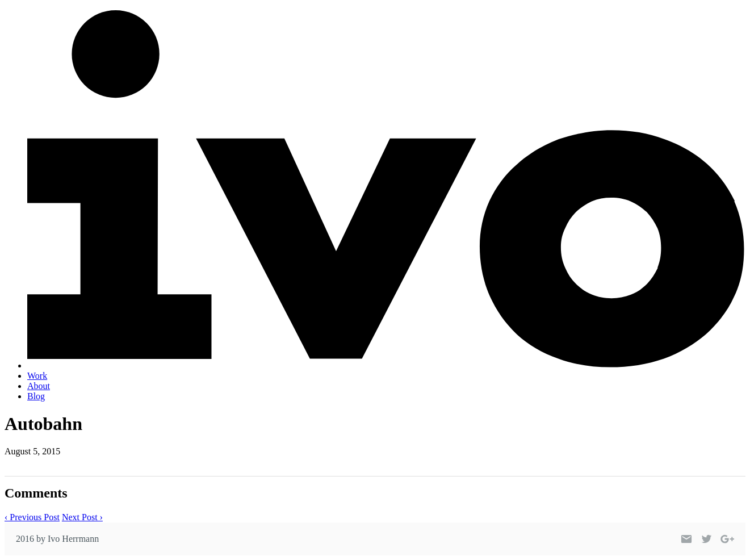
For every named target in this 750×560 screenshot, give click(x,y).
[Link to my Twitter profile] (707, 539)
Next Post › (82, 517)
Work (37, 376)
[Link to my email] (686, 539)
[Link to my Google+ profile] (727, 539)
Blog (36, 396)
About (39, 386)
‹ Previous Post (32, 517)
